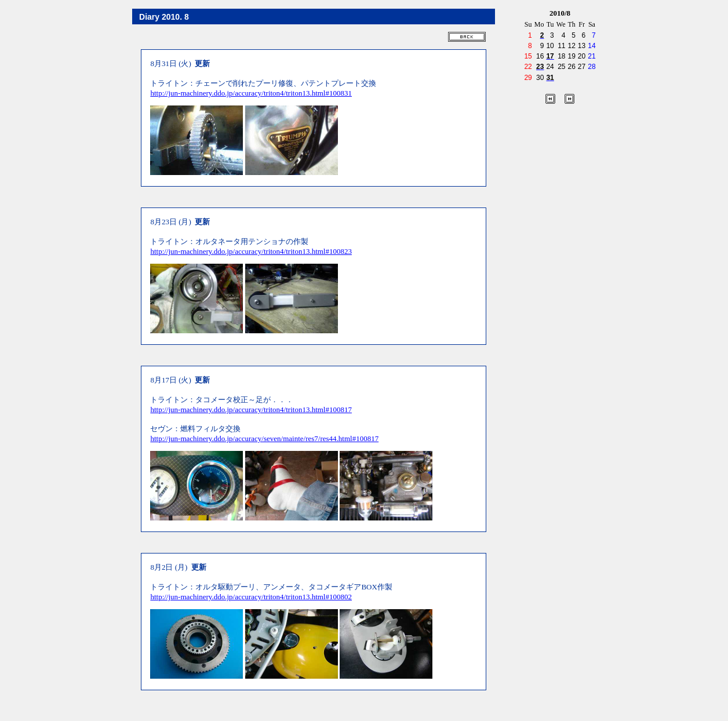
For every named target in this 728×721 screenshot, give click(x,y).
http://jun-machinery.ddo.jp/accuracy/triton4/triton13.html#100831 (251, 93)
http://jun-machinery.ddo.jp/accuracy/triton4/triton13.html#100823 (251, 251)
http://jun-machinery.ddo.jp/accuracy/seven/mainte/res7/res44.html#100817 (264, 438)
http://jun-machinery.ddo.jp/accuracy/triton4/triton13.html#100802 (251, 597)
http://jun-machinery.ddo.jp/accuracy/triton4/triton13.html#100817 (251, 409)
